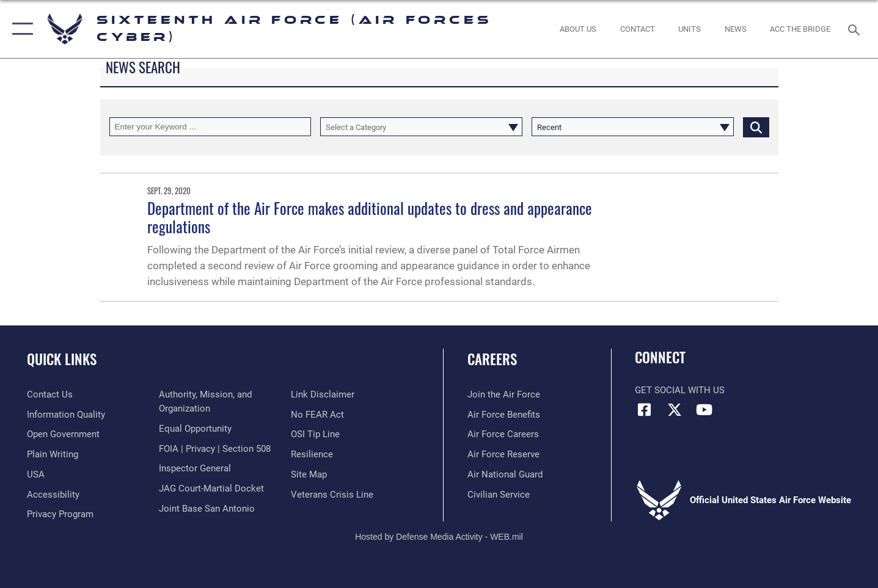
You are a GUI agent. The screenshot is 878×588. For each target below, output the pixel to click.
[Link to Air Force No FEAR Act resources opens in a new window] (317, 415)
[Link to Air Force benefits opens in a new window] (504, 415)
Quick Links (62, 359)
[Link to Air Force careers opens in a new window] (503, 434)
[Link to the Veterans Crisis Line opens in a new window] (332, 495)
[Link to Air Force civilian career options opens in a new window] (499, 495)
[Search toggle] (856, 29)
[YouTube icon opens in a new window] (704, 410)
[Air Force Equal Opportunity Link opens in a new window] (195, 429)
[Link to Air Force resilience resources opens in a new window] (312, 454)
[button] (20, 29)
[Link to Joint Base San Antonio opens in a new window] (207, 509)
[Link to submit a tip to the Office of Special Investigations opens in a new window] (315, 434)
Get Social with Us (680, 390)
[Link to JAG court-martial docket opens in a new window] (211, 488)
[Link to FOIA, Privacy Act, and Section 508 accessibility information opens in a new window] (215, 449)
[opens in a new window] (66, 415)
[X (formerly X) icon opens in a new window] (675, 410)
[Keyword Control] (210, 127)
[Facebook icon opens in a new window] (644, 410)
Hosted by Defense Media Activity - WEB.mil (439, 537)
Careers (492, 359)
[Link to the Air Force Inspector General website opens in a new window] (195, 468)
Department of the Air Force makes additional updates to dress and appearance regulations (370, 217)
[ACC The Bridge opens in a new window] (800, 29)
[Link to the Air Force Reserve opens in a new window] (503, 454)
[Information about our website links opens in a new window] (323, 394)
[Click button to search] (756, 127)
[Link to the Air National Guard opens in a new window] (505, 474)
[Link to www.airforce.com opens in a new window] (504, 394)
